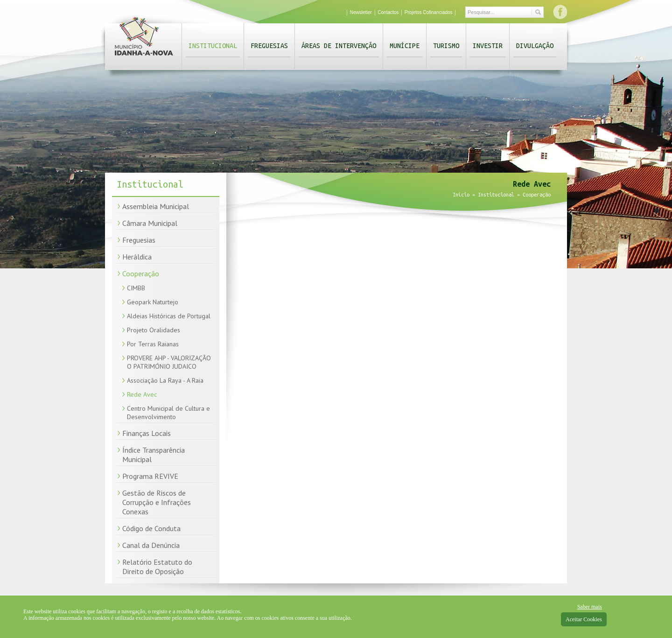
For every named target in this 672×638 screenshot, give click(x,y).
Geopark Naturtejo (153, 302)
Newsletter (361, 12)
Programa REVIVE (150, 476)
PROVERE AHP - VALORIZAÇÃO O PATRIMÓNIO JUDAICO (169, 362)
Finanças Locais (147, 433)
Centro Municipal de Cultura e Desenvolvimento (168, 413)
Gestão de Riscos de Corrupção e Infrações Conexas (157, 502)
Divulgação (535, 46)
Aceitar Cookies (584, 619)
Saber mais (590, 607)
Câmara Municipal (150, 223)
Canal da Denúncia (151, 545)
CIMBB (136, 288)
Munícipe (405, 46)
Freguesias (269, 46)
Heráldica (137, 257)
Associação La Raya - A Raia (165, 380)
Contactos (388, 12)
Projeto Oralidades (154, 330)
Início (461, 195)
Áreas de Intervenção (339, 46)
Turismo (446, 46)
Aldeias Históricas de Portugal (169, 316)
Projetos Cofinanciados (429, 12)
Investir (488, 46)
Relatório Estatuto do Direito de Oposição (157, 567)
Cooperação (141, 273)
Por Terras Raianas (153, 344)
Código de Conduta (151, 528)
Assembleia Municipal (156, 206)
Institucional (213, 46)
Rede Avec (142, 394)
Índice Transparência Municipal (154, 455)
